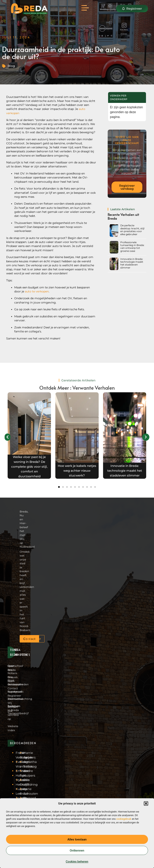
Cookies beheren (77, 862)
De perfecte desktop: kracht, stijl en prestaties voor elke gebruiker (132, 230)
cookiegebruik (124, 819)
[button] (146, 803)
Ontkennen (77, 851)
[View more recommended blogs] (29, 436)
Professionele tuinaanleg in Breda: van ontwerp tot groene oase (132, 247)
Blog (11, 66)
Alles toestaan (77, 839)
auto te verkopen (37, 291)
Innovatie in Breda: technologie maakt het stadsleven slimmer (132, 263)
